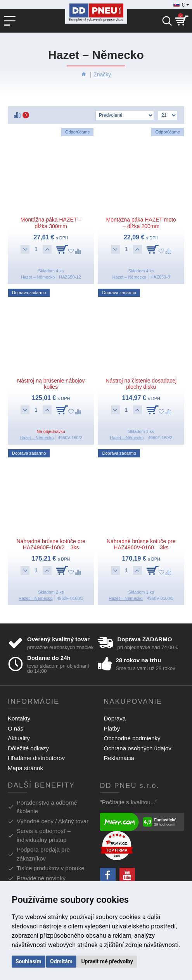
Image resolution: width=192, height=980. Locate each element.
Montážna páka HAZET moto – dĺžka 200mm (141, 223)
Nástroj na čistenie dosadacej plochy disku (141, 384)
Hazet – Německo (38, 277)
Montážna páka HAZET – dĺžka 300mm (51, 223)
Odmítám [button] (61, 961)
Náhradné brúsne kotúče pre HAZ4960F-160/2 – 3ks (51, 545)
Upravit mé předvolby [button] (107, 961)
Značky (102, 74)
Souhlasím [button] (29, 961)
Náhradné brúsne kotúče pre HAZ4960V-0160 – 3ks (141, 545)
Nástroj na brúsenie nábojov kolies (51, 384)
